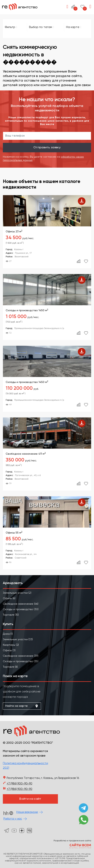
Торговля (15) (11, 615)
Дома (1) (8, 634)
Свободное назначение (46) (21, 604)
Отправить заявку (47, 148)
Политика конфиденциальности (25, 763)
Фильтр (11, 27)
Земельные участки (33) (18, 639)
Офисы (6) (9, 598)
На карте (74, 27)
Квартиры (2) (11, 645)
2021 (6, 768)
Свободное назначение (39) (21, 656)
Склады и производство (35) (21, 661)
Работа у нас (13, 819)
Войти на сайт (30, 799)
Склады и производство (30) (21, 609)
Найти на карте (22, 706)
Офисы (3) (9, 650)
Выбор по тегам (41, 27)
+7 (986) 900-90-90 (19, 784)
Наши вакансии (27, 812)
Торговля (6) (10, 667)
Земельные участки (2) (17, 593)
